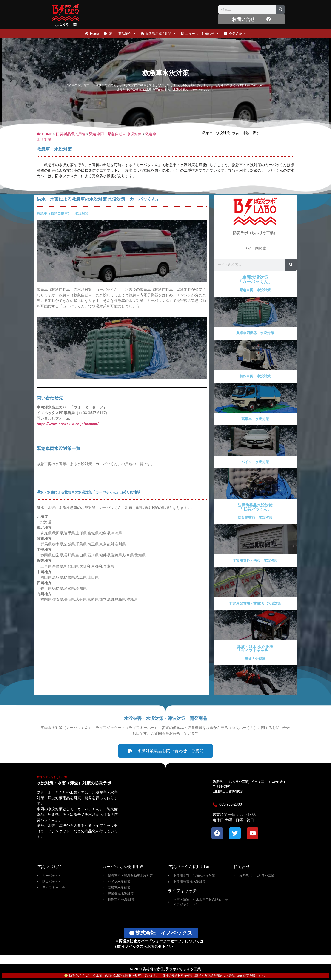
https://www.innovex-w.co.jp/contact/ (68, 430)
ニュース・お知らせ (202, 34)
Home (94, 34)
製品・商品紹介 (122, 34)
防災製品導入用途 (161, 34)
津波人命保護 (255, 665)
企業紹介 (238, 34)
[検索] (280, 9)
